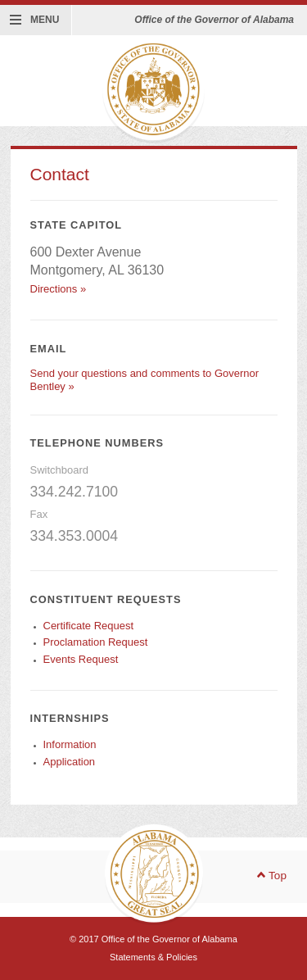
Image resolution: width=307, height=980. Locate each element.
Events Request (81, 659)
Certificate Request (89, 626)
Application (70, 762)
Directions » (59, 289)
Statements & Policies (153, 957)
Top (272, 876)
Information (70, 744)
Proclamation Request (96, 642)
